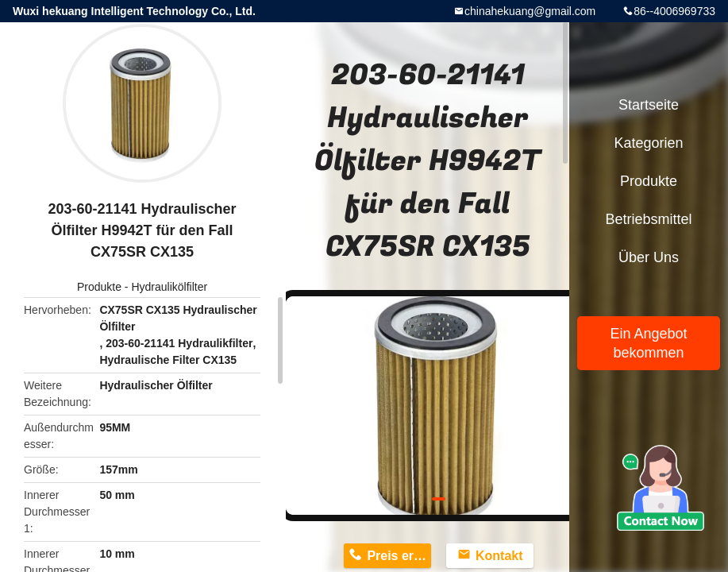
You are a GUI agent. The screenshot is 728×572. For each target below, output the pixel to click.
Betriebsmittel (648, 219)
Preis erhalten (399, 556)
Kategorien (648, 143)
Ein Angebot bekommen (648, 343)
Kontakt (499, 556)
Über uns (649, 257)
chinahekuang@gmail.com (530, 11)
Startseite (649, 105)
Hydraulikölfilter (169, 287)
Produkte (99, 287)
